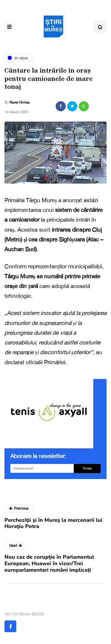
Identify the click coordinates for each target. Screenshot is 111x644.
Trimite (87, 468)
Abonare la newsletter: (38, 456)
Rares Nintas (20, 102)
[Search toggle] (100, 27)
